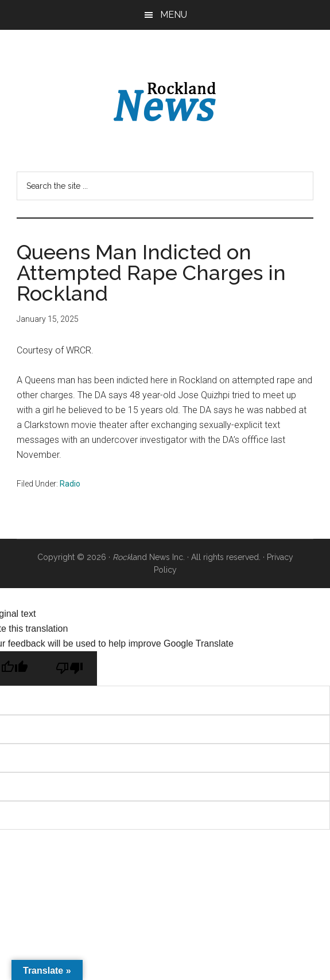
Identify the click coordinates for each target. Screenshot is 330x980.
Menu (174, 15)
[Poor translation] (69, 668)
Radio (70, 484)
